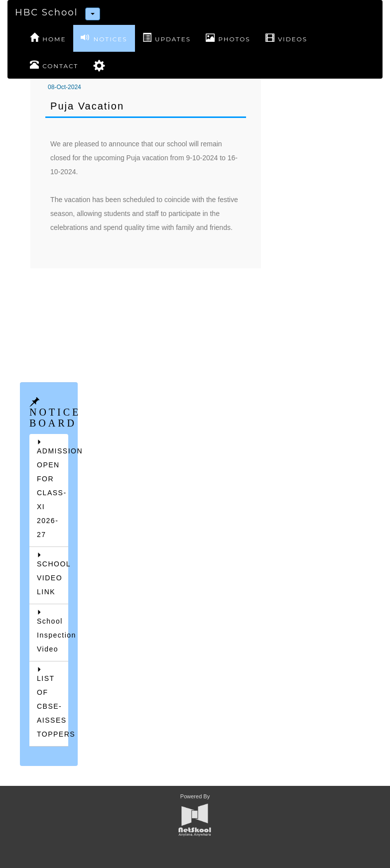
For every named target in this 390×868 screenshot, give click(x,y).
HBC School (46, 12)
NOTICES (104, 38)
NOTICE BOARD (55, 418)
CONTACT (54, 65)
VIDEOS (286, 38)
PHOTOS (228, 38)
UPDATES (167, 38)
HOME (48, 38)
